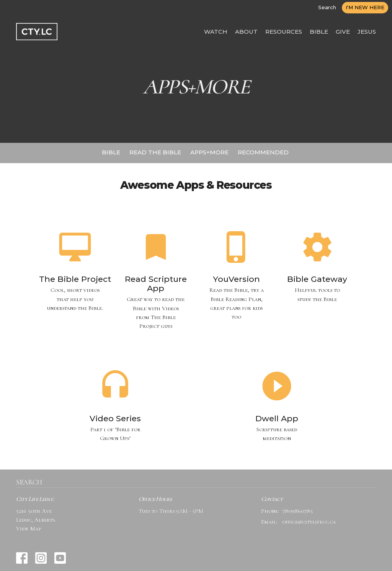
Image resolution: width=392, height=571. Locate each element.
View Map (29, 528)
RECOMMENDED (263, 152)
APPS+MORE (209, 152)
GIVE (343, 32)
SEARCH (29, 482)
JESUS (367, 32)
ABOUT (246, 32)
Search (327, 7)
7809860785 (297, 511)
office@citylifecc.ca (309, 522)
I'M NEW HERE (365, 7)
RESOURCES (284, 32)
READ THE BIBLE (155, 152)
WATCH (216, 32)
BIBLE (319, 32)
